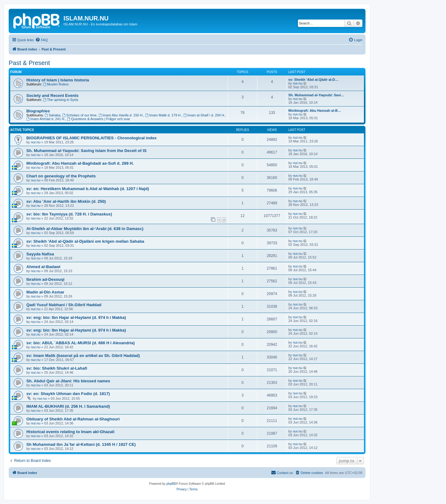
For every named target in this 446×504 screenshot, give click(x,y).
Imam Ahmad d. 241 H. (46, 119)
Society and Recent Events (52, 96)
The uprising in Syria (61, 100)
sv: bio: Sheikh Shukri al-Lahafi (57, 368)
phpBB (171, 484)
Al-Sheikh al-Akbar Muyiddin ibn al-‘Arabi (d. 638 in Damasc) (85, 229)
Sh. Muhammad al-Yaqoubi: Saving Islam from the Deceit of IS (86, 151)
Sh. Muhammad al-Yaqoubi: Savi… (316, 95)
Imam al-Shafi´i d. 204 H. (204, 115)
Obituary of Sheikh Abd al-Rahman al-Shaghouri (73, 419)
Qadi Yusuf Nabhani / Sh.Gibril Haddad (64, 305)
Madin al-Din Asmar (45, 292)
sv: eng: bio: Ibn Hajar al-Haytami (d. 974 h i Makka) (76, 317)
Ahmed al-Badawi (43, 267)
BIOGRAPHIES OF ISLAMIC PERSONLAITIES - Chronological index (92, 138)
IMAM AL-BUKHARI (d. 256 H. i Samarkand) (68, 406)
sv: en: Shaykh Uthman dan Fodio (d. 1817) (68, 394)
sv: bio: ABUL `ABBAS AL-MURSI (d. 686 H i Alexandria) (81, 343)
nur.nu (298, 83)
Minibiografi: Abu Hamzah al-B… (315, 111)
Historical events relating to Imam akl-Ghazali (70, 432)
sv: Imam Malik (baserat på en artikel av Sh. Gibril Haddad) (83, 356)
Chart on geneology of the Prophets (61, 176)
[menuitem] (42, 40)
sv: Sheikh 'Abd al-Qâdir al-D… (313, 80)
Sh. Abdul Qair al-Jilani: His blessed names (68, 381)
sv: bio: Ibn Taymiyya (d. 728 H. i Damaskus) (69, 214)
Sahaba (52, 115)
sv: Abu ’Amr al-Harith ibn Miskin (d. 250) (66, 201)
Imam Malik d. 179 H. (163, 115)
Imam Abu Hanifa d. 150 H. (121, 115)
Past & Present (29, 63)
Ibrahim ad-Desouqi (45, 279)
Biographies (38, 111)
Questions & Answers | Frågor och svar (98, 119)
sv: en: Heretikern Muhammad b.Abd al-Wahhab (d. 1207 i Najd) (88, 189)
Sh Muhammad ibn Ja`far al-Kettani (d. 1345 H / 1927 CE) (81, 444)
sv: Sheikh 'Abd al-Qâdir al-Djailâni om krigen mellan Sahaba (85, 241)
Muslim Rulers (56, 84)
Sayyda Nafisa (40, 254)
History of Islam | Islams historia (58, 80)
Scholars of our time (79, 115)
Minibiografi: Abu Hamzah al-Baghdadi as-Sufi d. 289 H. (80, 163)
